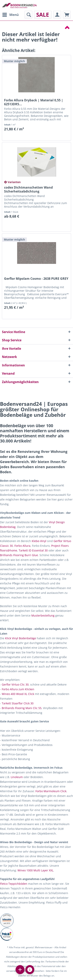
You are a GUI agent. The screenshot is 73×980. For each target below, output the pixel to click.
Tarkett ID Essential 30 (33, 550)
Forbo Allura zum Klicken (18, 689)
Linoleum (17, 777)
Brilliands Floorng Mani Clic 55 (22, 708)
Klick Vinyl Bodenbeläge (21, 638)
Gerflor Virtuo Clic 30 (15, 684)
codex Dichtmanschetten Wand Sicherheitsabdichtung (28, 189)
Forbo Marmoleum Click (51, 791)
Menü (11, 14)
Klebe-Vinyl (39, 541)
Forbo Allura (22, 546)
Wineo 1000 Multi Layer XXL (35, 870)
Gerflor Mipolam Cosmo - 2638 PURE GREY (36, 279)
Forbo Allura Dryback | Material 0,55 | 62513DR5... (34, 102)
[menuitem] (10, 15)
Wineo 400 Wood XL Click (18, 694)
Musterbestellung (43, 615)
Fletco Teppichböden (14, 884)
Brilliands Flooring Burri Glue (19, 555)
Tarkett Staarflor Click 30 (18, 703)
